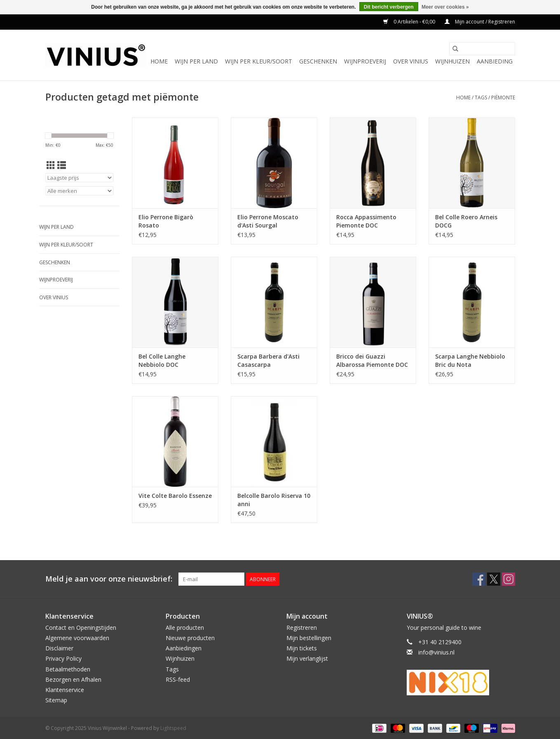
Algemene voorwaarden (77, 638)
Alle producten (185, 628)
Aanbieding (495, 61)
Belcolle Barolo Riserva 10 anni (274, 500)
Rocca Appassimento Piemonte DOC (366, 221)
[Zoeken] (482, 49)
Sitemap (56, 700)
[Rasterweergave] (51, 165)
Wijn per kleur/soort (259, 61)
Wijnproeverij (365, 61)
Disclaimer (59, 648)
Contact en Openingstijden (81, 628)
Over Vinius (411, 61)
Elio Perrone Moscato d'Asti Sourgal (268, 221)
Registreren (302, 628)
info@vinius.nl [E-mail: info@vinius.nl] (436, 652)
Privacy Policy (63, 658)
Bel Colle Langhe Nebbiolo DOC (162, 360)
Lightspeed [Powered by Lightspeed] (173, 728)
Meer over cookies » (445, 7)
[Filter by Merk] (79, 191)
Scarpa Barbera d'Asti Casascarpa (268, 360)
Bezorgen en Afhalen (73, 679)
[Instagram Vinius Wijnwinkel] (508, 579)
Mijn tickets (302, 648)
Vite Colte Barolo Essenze (175, 496)
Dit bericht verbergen (389, 7)
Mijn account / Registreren (480, 22)
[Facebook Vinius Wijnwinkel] (479, 579)
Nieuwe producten (190, 638)
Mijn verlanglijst (307, 658)
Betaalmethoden (68, 669)
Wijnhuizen (452, 61)
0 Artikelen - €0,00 (410, 22)
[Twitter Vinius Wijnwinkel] (494, 579)
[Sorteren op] (79, 178)
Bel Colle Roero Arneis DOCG (466, 221)
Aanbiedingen (184, 648)
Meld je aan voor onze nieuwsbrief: (109, 579)
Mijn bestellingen (309, 638)
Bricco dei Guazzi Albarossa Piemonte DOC (372, 360)
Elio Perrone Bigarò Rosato (166, 221)
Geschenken (318, 61)
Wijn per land (196, 61)
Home (159, 61)
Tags (481, 97)
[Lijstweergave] (62, 165)
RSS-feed (178, 679)
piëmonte (503, 97)
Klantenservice (65, 690)
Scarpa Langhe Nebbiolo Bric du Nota (470, 360)
